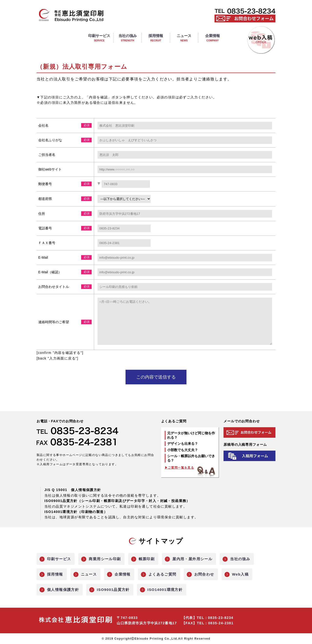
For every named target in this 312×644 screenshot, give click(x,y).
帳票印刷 (147, 559)
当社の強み (240, 559)
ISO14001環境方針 (165, 590)
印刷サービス (59, 559)
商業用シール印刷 (105, 559)
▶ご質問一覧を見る (180, 468)
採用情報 (55, 575)
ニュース (89, 575)
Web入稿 (240, 575)
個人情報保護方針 (63, 590)
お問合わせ (204, 575)
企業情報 (123, 575)
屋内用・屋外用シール (192, 559)
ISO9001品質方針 (113, 590)
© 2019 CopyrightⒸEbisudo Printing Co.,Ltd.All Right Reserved (156, 639)
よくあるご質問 (162, 575)
